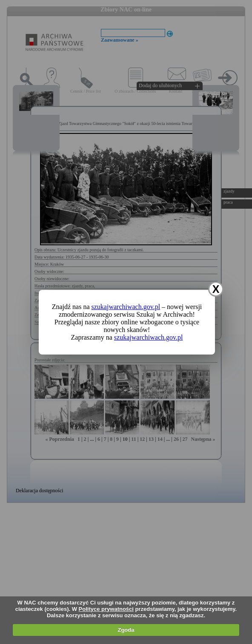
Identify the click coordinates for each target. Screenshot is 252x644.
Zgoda (126, 630)
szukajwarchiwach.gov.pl (126, 307)
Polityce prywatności (106, 609)
